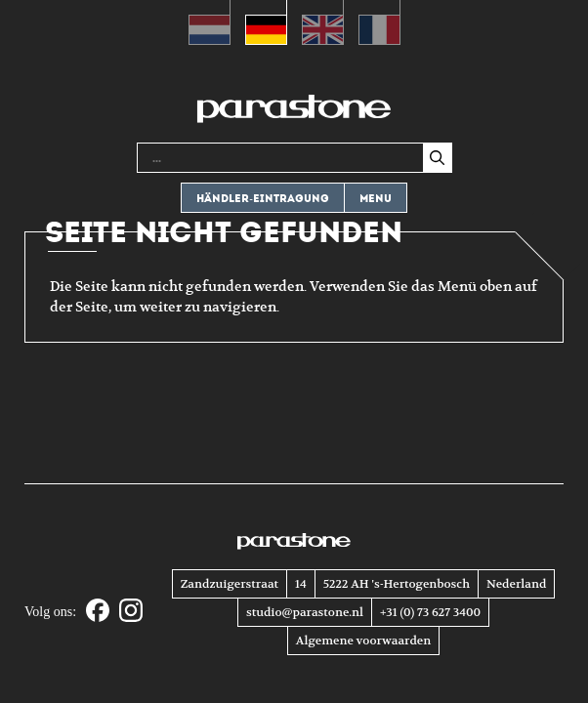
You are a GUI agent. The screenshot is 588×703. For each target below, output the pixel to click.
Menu (376, 199)
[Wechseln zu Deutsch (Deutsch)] (266, 22)
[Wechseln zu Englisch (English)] (323, 22)
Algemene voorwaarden (363, 641)
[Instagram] (131, 612)
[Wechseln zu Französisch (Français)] (379, 22)
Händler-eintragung (263, 199)
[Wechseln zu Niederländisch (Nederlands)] (210, 22)
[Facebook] (98, 612)
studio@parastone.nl (305, 612)
